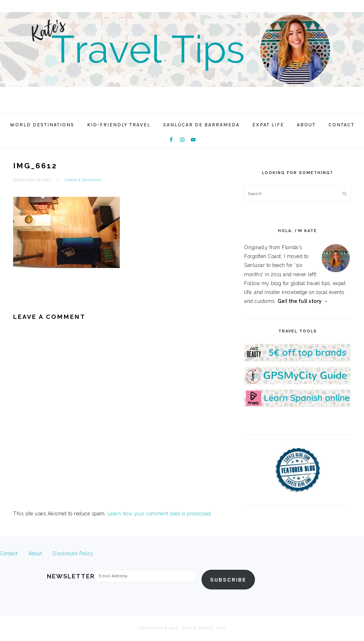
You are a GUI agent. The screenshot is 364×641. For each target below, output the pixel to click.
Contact (9, 553)
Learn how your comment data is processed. (160, 514)
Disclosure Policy (73, 553)
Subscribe (228, 580)
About (35, 553)
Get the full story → (303, 301)
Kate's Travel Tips (182, 55)
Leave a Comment (83, 180)
